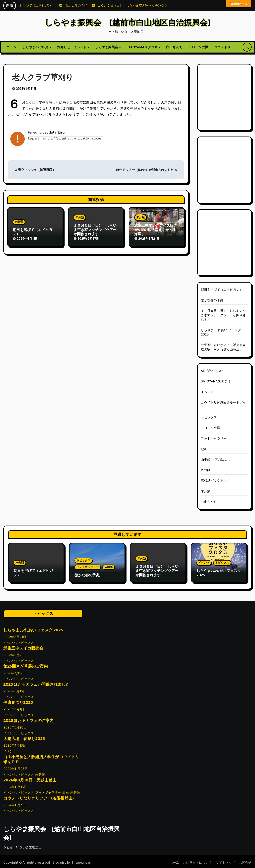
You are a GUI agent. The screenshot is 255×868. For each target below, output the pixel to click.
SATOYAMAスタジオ (143, 47)
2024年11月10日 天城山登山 (30, 778)
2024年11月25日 (15, 767)
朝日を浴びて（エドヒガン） (32, 232)
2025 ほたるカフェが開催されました (36, 682)
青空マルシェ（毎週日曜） (35, 170)
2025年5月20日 (15, 726)
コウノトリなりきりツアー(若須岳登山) (39, 796)
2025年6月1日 (14, 708)
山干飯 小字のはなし (216, 460)
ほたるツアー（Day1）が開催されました (147, 170)
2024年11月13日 (15, 785)
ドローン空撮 (198, 47)
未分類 (19, 222)
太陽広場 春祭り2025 (24, 737)
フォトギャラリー (214, 438)
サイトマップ (225, 861)
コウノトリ (222, 47)
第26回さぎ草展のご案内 (26, 664)
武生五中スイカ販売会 (23, 646)
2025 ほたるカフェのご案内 (28, 719)
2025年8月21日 (15, 635)
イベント (207, 392)
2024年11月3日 (14, 803)
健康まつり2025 (18, 701)
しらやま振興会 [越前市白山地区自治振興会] (127, 22)
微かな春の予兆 (212, 300)
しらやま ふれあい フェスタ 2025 (219, 573)
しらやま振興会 (107, 47)
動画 (204, 449)
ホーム (11, 47)
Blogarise (59, 861)
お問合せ (245, 861)
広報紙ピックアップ (215, 481)
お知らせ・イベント (72, 47)
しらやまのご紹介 (36, 47)
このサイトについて (197, 861)
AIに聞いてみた (212, 371)
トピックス (209, 417)
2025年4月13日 (15, 744)
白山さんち (174, 47)
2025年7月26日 (15, 671)
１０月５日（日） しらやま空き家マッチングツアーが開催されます (95, 230)
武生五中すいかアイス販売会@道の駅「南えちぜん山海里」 (156, 230)
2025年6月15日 (15, 689)
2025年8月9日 (14, 653)
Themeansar (81, 861)
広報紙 (206, 470)
